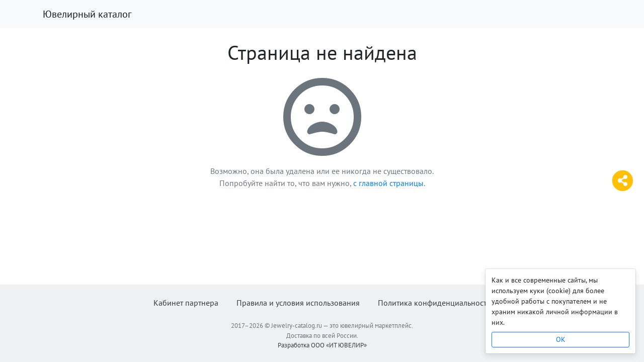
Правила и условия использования (298, 303)
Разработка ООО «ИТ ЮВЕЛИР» (322, 345)
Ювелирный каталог (87, 14)
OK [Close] (561, 339)
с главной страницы (388, 183)
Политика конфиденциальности (434, 303)
